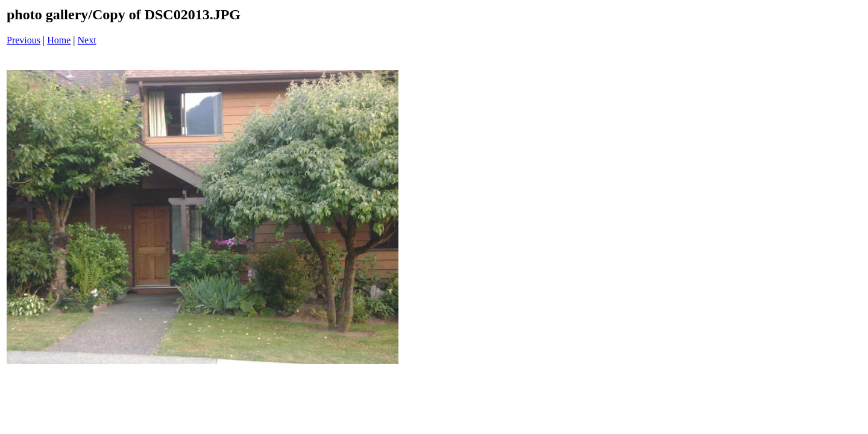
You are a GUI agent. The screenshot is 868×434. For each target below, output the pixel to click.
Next (87, 40)
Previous (24, 40)
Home (59, 40)
